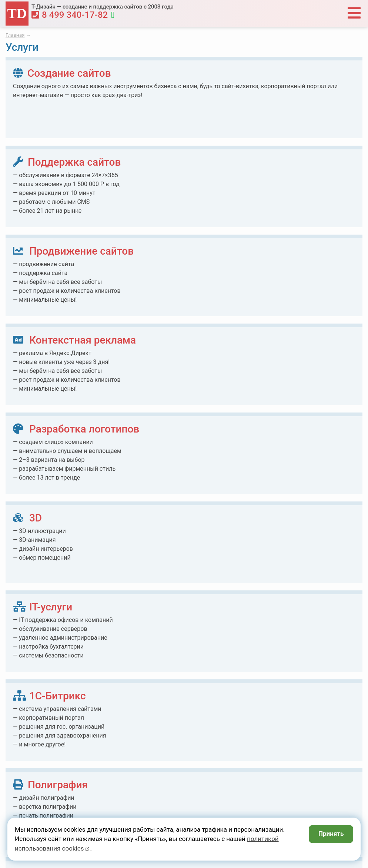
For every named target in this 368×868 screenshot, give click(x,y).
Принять (331, 834)
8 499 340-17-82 (70, 15)
